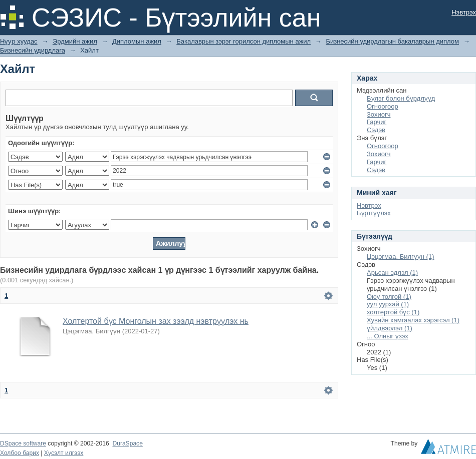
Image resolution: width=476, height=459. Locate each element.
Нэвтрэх (464, 12)
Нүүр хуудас (19, 41)
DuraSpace (127, 443)
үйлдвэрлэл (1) (390, 328)
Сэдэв (376, 130)
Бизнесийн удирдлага (33, 50)
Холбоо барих (20, 453)
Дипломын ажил (137, 41)
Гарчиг (377, 122)
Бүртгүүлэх (374, 213)
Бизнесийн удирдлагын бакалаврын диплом (392, 41)
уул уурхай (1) (388, 304)
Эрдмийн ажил (75, 41)
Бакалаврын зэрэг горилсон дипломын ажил (244, 41)
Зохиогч (379, 114)
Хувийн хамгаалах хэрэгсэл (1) (413, 320)
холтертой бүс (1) (393, 312)
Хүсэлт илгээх (64, 453)
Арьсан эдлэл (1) (392, 273)
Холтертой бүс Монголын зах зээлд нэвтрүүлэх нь (156, 321)
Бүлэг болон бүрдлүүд (401, 98)
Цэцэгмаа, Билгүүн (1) (401, 257)
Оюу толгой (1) (389, 297)
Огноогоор (383, 106)
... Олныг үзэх (388, 336)
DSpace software (23, 443)
